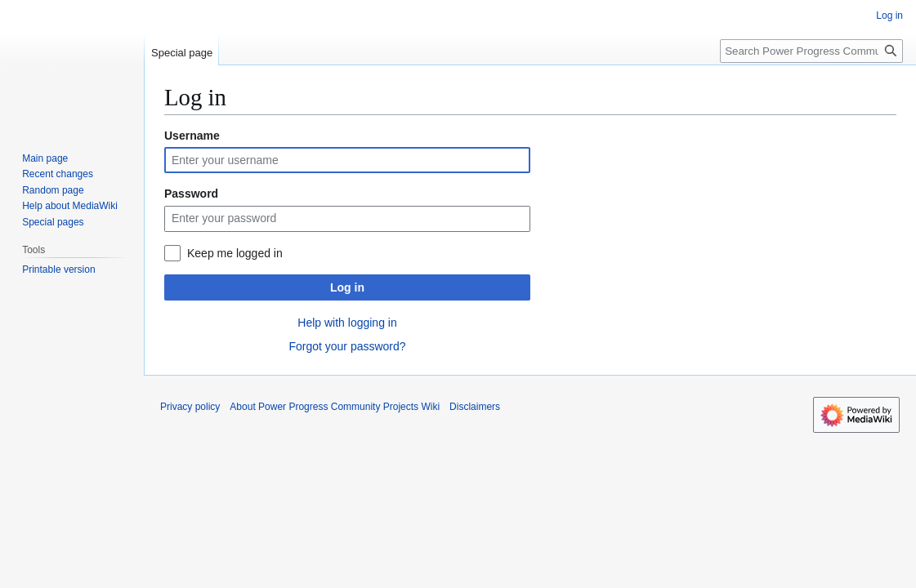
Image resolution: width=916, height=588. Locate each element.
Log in (347, 287)
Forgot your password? (347, 346)
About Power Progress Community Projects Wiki (335, 407)
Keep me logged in (235, 253)
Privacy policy (190, 407)
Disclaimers (475, 407)
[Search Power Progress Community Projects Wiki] (811, 51)
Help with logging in (347, 323)
